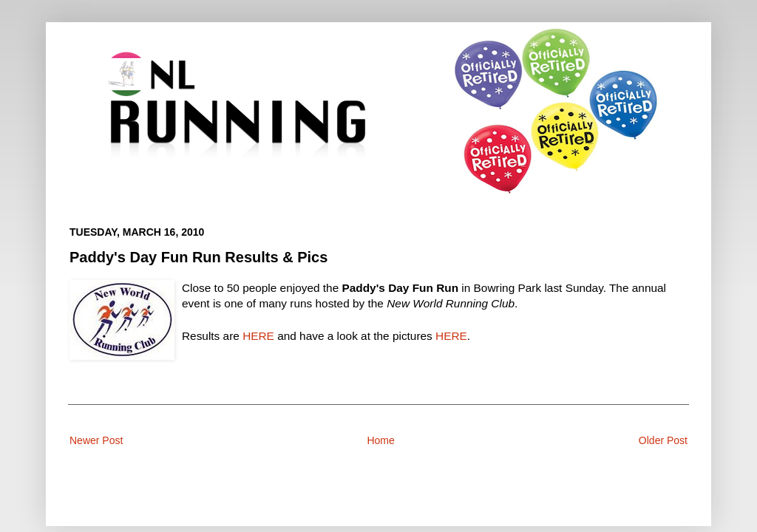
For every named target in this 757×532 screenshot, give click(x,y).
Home (380, 440)
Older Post (663, 440)
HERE (258, 336)
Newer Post (96, 440)
